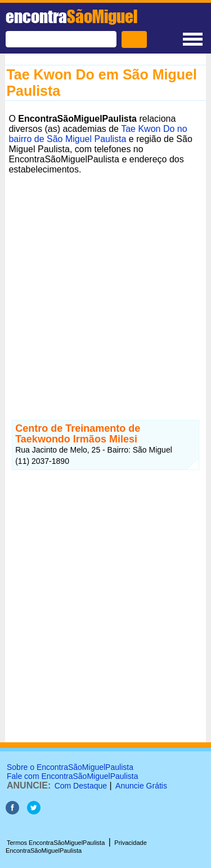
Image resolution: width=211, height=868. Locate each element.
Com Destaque (81, 786)
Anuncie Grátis (141, 786)
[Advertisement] (105, 284)
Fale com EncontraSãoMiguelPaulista (72, 776)
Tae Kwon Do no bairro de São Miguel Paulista (98, 134)
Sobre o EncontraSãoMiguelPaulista (70, 767)
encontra (71, 16)
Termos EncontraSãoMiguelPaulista (56, 843)
